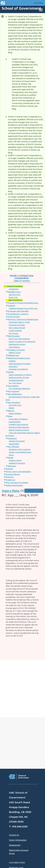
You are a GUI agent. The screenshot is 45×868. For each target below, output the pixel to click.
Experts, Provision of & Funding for (22, 342)
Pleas (10, 416)
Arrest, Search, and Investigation (19, 472)
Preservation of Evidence (18, 419)
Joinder (11, 372)
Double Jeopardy (15, 331)
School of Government (21, 8)
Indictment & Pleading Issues (19, 358)
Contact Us (14, 777)
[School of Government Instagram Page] (30, 827)
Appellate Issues (14, 292)
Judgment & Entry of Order (19, 377)
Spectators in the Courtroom (20, 449)
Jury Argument (14, 391)
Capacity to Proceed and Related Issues (23, 303)
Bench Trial (13, 297)
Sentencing (12, 438)
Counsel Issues (14, 317)
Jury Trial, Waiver (15, 383)
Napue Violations (15, 413)
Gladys (13, 817)
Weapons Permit (15, 460)
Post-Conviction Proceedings (17, 483)
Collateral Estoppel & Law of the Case (23, 308)
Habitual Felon (14, 355)
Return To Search (34, 491)
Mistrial (11, 408)
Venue (11, 455)
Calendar (12, 306)
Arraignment (13, 289)
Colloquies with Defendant (18, 311)
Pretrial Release (15, 422)
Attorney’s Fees (15, 295)
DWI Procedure (14, 336)
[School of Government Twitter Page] (18, 827)
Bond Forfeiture (16, 300)
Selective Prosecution (17, 441)
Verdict (11, 458)
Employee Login (16, 810)
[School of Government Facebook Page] (11, 827)
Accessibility (39, 3)
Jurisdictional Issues (16, 380)
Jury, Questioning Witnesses (19, 388)
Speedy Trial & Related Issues (20, 452)
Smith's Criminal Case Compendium (22, 277)
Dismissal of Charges (17, 325)
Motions (11, 411)
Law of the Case (15, 405)
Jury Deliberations (15, 394)
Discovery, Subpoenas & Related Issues (23, 319)
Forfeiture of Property (17, 350)
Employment (15, 788)
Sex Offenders (14, 447)
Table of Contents (22, 281)
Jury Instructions (14, 402)
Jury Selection (13, 386)
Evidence (10, 469)
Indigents (12, 361)
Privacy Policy (16, 856)
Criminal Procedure (15, 286)
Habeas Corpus (15, 353)
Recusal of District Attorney (19, 427)
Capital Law (11, 480)
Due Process (14, 333)
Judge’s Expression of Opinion (20, 375)
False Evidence (14, 347)
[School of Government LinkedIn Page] (24, 827)
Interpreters (13, 366)
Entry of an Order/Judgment (19, 339)
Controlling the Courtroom (18, 314)
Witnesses (12, 466)
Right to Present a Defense (19, 430)
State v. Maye (11, 491)
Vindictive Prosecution (17, 463)
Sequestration (14, 444)
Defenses (10, 477)
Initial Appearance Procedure (20, 364)
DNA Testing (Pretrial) (17, 328)
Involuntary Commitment (18, 369)
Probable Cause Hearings (18, 424)
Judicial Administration (15, 485)
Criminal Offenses (13, 474)
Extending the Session (17, 344)
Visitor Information (18, 783)
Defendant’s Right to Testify (19, 322)
